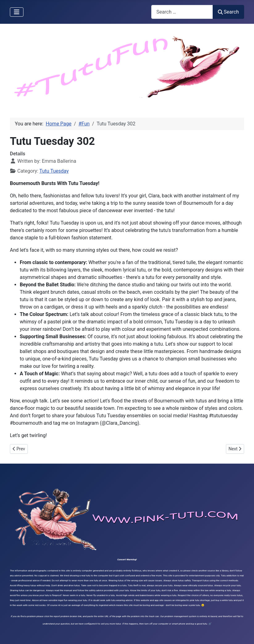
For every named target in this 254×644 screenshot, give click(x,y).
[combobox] (182, 12)
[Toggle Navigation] (17, 12)
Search (228, 12)
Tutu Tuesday (54, 171)
